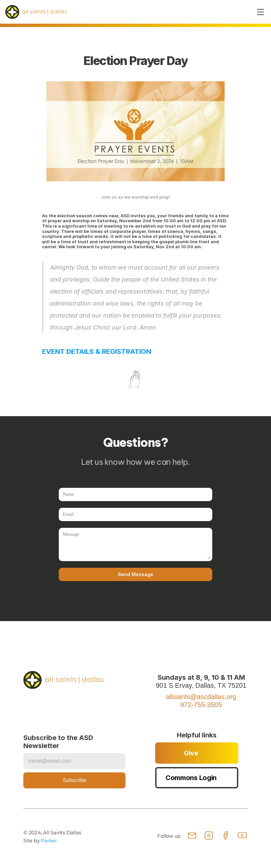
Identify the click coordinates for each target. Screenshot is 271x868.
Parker (49, 841)
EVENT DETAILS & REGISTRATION (97, 352)
